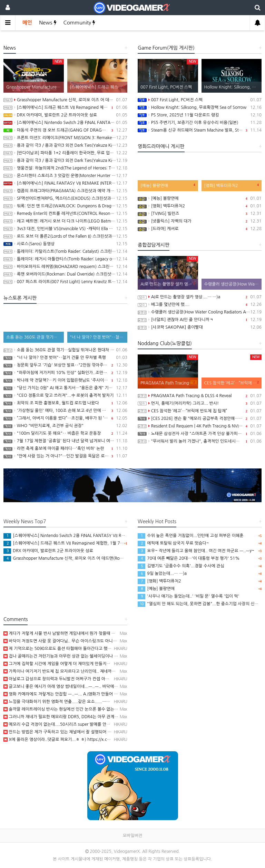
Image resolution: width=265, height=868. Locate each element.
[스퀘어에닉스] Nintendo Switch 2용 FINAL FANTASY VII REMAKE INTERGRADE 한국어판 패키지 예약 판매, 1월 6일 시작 (65, 123)
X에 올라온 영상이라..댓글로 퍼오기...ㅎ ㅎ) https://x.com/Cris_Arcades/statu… (79, 740)
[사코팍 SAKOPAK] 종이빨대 (200, 327)
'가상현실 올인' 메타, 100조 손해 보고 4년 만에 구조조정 (65, 411)
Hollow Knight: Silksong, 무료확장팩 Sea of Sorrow (200, 107)
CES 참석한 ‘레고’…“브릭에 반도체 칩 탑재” (200, 411)
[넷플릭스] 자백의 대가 (200, 221)
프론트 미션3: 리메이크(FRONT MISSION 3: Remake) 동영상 (65, 138)
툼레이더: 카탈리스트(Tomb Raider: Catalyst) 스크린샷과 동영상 (65, 251)
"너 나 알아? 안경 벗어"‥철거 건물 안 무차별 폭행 (65, 358)
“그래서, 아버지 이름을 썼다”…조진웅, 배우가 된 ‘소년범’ (65, 418)
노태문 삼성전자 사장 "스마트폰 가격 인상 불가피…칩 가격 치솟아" (200, 434)
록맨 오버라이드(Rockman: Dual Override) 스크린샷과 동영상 (65, 274)
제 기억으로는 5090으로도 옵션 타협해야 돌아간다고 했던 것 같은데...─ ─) (73, 649)
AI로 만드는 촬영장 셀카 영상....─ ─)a (200, 297)
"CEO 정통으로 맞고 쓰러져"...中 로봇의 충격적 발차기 (65, 395)
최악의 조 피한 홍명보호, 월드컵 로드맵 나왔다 (65, 403)
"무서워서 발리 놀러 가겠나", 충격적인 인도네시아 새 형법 (200, 441)
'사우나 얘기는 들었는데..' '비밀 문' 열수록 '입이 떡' (188, 596)
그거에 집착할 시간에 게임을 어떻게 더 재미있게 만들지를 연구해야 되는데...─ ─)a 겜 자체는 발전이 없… (100, 664)
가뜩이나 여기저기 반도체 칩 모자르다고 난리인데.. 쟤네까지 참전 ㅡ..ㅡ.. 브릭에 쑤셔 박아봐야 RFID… (97, 671)
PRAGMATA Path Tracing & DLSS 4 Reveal (200, 396)
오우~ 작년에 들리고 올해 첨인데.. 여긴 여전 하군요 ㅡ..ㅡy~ (196, 551)
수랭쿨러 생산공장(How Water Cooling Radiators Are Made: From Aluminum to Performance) (200, 312)
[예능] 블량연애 (200, 198)
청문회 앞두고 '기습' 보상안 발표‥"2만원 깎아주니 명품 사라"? (65, 365)
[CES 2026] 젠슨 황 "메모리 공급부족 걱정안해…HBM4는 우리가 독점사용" (200, 418)
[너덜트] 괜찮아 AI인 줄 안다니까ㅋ (200, 320)
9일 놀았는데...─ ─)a (162, 573)
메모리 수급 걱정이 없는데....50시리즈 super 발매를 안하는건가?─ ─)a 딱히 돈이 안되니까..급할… (95, 724)
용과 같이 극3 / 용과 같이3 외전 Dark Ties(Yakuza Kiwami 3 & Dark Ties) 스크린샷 (65, 161)
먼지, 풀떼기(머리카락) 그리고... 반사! (200, 403)
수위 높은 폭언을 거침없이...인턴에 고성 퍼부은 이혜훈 (191, 536)
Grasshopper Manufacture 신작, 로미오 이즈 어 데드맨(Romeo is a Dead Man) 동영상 (65, 100)
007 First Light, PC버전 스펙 (200, 100)
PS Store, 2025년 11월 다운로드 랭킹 (200, 115)
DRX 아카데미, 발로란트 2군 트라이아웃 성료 (65, 115)
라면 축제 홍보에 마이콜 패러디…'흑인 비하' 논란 (65, 448)
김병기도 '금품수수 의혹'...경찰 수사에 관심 (181, 566)
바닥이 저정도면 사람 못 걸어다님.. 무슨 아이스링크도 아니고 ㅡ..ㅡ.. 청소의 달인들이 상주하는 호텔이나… (101, 641)
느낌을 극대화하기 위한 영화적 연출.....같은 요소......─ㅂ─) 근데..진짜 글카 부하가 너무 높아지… (93, 702)
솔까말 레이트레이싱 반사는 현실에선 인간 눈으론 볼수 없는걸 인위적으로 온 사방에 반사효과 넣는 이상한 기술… (106, 709)
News (48, 23)
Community (80, 23)
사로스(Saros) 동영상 (65, 244)
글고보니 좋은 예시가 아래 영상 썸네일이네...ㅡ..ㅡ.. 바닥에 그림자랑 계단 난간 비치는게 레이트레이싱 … (99, 686)
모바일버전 (132, 836)
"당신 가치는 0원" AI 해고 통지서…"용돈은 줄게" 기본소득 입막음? (65, 388)
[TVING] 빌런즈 (200, 214)
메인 (27, 23)
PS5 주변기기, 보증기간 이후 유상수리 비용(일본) (200, 123)
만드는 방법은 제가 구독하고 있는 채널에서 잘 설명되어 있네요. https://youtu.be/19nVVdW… (91, 732)
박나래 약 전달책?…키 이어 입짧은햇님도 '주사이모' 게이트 (65, 380)
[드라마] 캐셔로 (200, 229)
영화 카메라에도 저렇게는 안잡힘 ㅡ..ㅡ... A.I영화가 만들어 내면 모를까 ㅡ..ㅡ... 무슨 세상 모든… (92, 694)
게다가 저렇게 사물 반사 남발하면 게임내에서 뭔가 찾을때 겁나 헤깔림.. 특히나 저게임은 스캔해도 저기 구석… (103, 633)
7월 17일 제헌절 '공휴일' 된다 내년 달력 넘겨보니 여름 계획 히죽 (65, 441)
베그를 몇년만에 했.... (200, 304)
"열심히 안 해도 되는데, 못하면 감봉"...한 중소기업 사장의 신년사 (200, 604)
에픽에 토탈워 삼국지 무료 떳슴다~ (173, 543)
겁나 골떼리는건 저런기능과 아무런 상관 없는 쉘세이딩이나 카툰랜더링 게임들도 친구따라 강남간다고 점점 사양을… (108, 656)
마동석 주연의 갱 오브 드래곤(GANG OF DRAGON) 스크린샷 (65, 130)
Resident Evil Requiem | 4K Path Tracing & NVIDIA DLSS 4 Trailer (200, 426)
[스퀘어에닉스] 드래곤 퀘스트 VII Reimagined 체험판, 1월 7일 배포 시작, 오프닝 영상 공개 (65, 107)
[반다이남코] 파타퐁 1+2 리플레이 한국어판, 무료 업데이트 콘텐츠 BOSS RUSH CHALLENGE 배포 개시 (65, 153)
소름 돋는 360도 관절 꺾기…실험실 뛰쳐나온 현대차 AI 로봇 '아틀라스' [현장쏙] (65, 350)
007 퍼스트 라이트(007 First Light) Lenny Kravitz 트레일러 (65, 282)
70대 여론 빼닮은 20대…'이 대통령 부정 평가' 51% (189, 558)
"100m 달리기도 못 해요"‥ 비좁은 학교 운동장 (65, 433)
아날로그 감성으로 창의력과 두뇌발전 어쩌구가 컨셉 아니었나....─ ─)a (69, 679)
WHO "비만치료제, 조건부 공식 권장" (65, 426)
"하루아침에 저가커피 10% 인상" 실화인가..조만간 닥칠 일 (65, 373)
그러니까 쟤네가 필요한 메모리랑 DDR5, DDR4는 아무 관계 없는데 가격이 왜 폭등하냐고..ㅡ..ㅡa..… (95, 717)
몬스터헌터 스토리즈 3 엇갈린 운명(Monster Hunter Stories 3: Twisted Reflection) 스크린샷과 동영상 (65, 176)
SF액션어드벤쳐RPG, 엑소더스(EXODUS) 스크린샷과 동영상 (65, 198)
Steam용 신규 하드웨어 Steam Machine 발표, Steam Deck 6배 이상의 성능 (200, 130)
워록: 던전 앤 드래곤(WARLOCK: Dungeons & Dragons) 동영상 (65, 206)
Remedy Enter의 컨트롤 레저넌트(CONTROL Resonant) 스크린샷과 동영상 (65, 214)
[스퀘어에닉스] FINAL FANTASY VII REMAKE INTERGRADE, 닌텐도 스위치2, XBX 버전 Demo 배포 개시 (65, 183)
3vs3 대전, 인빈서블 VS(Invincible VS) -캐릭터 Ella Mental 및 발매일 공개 (65, 229)
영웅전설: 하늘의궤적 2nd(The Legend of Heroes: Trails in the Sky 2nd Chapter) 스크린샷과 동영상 (65, 168)
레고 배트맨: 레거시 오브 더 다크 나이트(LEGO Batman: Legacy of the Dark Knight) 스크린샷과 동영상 (65, 221)
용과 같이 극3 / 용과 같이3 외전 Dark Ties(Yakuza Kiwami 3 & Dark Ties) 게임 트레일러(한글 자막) (65, 145)
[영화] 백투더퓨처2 (200, 206)
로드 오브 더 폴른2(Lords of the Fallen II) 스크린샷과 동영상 (65, 236)
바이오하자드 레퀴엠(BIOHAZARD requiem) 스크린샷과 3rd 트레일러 (65, 267)
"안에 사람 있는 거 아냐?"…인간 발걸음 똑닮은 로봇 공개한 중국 (65, 456)
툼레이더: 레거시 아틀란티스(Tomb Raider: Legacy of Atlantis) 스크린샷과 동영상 (65, 259)
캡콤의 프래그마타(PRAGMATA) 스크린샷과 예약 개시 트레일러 (65, 191)
